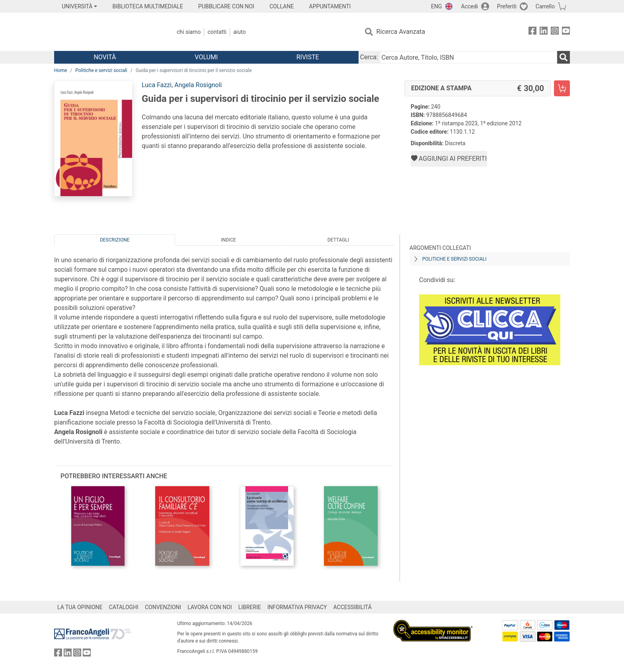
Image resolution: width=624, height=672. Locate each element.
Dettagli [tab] (338, 240)
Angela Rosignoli (198, 85)
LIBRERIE (250, 607)
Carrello (545, 6)
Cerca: (369, 57)
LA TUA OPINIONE (80, 607)
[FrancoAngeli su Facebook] (532, 32)
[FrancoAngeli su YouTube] (566, 32)
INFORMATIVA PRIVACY (297, 607)
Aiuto (239, 32)
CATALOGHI (124, 607)
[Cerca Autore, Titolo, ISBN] (468, 57)
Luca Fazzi (157, 85)
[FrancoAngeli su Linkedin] (544, 32)
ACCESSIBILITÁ (353, 607)
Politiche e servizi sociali (101, 70)
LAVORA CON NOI (210, 607)
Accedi (469, 6)
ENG (436, 6)
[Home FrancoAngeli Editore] (107, 32)
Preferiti (507, 6)
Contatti (217, 32)
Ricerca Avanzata (401, 32)
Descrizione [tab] (115, 240)
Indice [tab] (228, 240)
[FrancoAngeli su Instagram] (555, 32)
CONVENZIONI (163, 607)
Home (60, 70)
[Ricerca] (564, 57)
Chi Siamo (189, 32)
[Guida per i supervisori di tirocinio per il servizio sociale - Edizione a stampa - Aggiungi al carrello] (562, 88)
